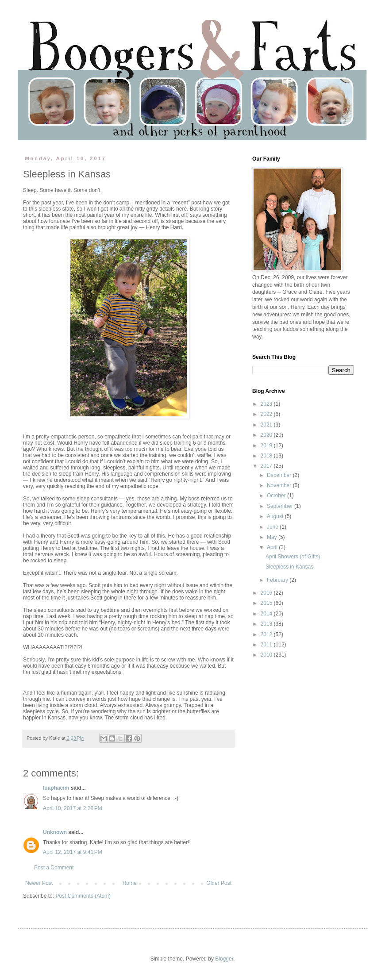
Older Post (219, 883)
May (273, 537)
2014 (267, 614)
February (278, 580)
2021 (267, 425)
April (273, 547)
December (280, 475)
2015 (267, 603)
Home (130, 883)
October (277, 496)
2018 (267, 456)
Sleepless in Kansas (289, 567)
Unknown (55, 832)
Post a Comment (54, 868)
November (280, 485)
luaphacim (56, 788)
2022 (267, 414)
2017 (267, 466)
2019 (267, 446)
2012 (267, 634)
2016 (267, 593)
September (281, 506)
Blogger (224, 959)
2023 (267, 404)
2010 (267, 655)
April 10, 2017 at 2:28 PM (73, 808)
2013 (267, 624)
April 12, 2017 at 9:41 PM (73, 852)
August (276, 516)
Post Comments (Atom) (83, 896)
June (273, 527)
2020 (267, 435)
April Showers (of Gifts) (293, 557)
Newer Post (39, 883)
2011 (267, 645)
